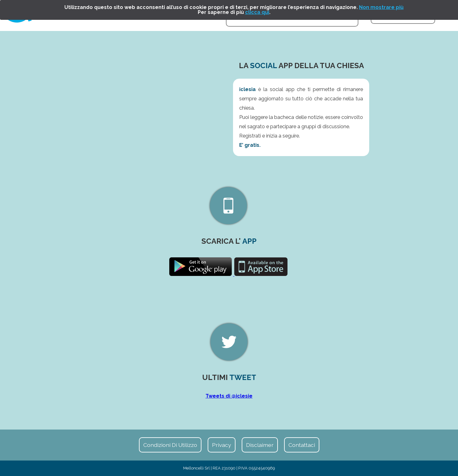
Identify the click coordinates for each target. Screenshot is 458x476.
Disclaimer (260, 445)
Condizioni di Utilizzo (170, 445)
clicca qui (257, 12)
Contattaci (302, 445)
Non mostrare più (381, 7)
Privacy (222, 445)
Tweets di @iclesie (229, 396)
